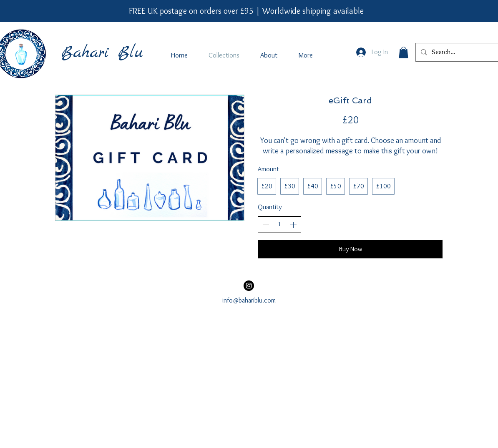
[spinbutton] (279, 224)
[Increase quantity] (293, 225)
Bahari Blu (102, 53)
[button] (404, 52)
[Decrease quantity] (266, 225)
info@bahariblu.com (249, 300)
